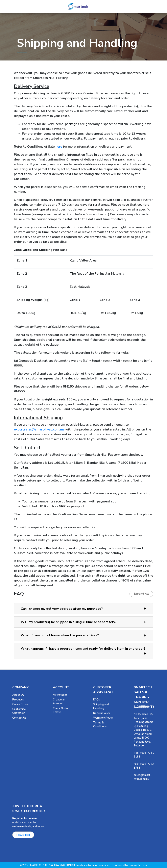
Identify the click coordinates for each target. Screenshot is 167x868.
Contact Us (19, 718)
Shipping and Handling (101, 706)
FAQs (97, 700)
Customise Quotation (19, 711)
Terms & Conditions (100, 725)
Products (18, 700)
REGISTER (23, 835)
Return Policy (102, 713)
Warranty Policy (103, 718)
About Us (18, 695)
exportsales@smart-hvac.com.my (39, 429)
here (59, 147)
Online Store (20, 704)
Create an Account (59, 702)
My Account (60, 695)
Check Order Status (61, 710)
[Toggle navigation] (160, 6)
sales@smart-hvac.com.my (143, 777)
